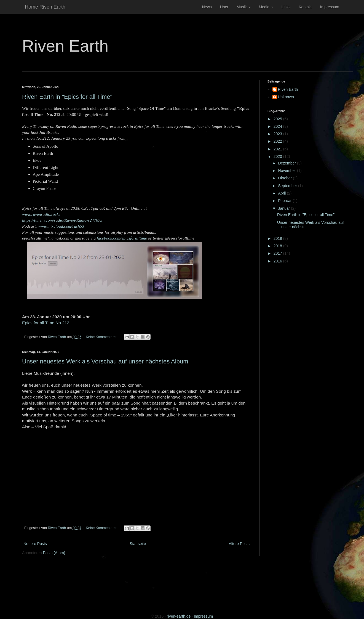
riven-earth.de (179, 616)
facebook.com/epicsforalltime (122, 238)
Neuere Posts (35, 544)
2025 (278, 119)
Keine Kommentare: (102, 337)
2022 (278, 141)
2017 (278, 253)
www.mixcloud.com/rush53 (61, 226)
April (282, 193)
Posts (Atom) (54, 553)
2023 (278, 134)
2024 (278, 126)
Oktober (285, 178)
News (207, 7)
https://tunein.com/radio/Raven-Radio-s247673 (62, 220)
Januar (284, 208)
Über (224, 7)
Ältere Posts (239, 544)
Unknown (286, 97)
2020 (278, 156)
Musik (243, 7)
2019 (278, 238)
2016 (278, 261)
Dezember (287, 163)
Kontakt (305, 7)
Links (286, 7)
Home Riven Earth (45, 7)
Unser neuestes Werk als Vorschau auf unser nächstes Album (105, 361)
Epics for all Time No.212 (46, 323)
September (288, 186)
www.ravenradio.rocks (41, 214)
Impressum (330, 7)
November (287, 171)
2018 (278, 246)
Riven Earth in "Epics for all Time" (67, 97)
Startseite (138, 544)
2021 (278, 149)
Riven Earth (65, 46)
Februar (285, 201)
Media (266, 7)
